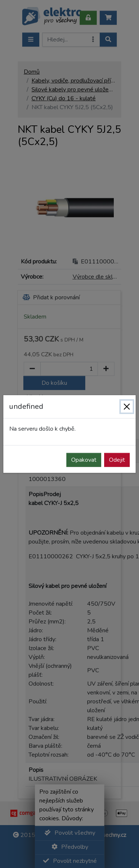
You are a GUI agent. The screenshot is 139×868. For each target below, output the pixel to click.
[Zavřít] (127, 407)
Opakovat (84, 460)
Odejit (117, 460)
